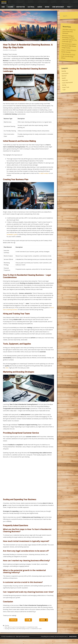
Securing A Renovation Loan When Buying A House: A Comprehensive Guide (23, 629)
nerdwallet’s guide (12, 234)
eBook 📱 (44, 620)
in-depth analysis (44, 173)
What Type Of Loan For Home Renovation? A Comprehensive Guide (21, 627)
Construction (20, 7)
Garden (40, 7)
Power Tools (66, 87)
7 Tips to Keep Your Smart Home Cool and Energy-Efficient (68, 56)
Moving (47, 7)
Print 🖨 (13, 620)
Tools (70, 7)
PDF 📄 (28, 620)
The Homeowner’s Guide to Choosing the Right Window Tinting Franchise (69, 46)
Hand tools (65, 80)
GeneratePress (25, 636)
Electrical (31, 7)
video (7, 368)
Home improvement (58, 7)
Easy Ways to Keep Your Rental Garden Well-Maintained (69, 31)
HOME (3, 7)
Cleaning (10, 7)
